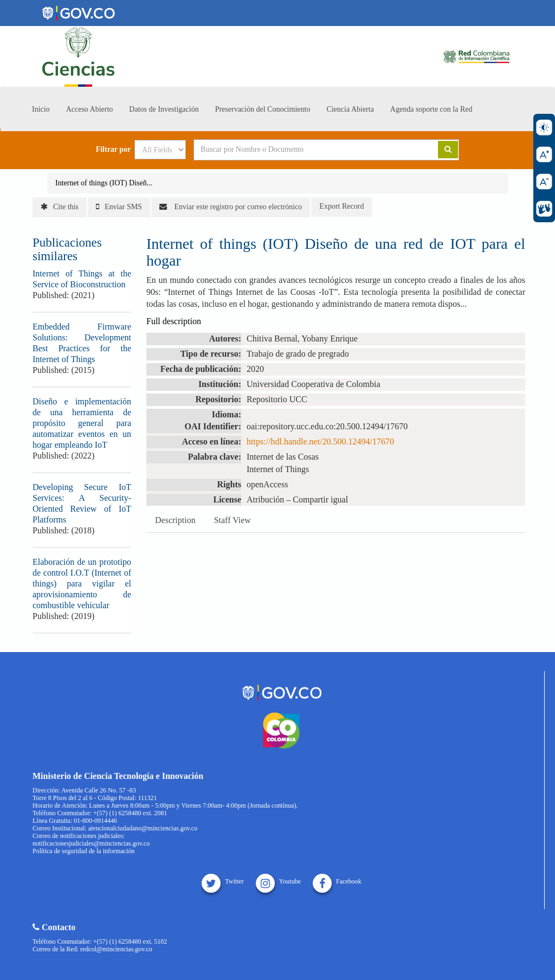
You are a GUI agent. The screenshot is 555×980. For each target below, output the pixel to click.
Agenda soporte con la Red (431, 109)
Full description (174, 321)
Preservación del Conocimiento (263, 109)
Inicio (41, 109)
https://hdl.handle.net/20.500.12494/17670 (320, 441)
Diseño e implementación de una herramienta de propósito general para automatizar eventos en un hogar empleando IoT (82, 423)
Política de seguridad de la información (83, 851)
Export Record (341, 206)
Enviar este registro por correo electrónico (231, 207)
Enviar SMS (119, 207)
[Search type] (160, 150)
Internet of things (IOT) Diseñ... (104, 183)
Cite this (60, 207)
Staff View (233, 520)
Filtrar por (114, 150)
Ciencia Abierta (350, 109)
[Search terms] (302, 150)
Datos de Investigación (164, 109)
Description (175, 520)
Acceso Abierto (90, 109)
